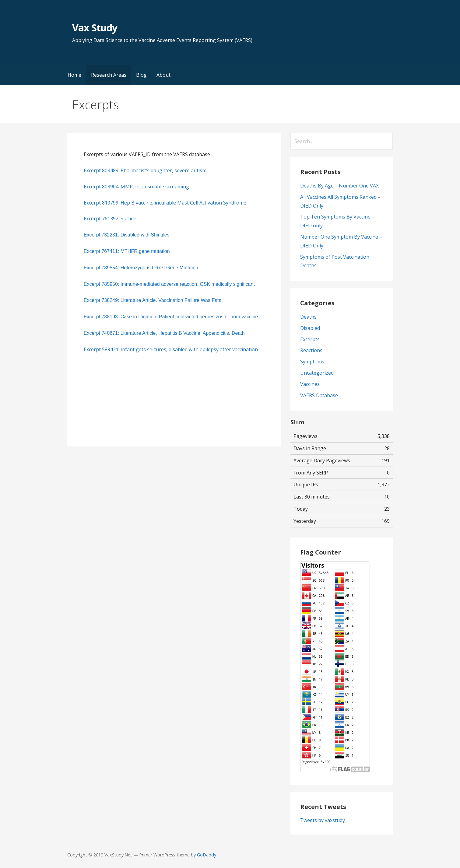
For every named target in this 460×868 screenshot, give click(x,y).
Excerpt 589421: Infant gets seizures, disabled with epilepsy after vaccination (171, 349)
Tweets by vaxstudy (323, 820)
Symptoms (312, 362)
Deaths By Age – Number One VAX (339, 186)
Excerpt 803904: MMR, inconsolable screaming (136, 187)
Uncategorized (317, 373)
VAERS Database (319, 395)
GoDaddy (207, 855)
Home (74, 75)
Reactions (311, 350)
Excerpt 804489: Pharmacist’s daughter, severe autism (145, 170)
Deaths (308, 317)
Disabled (310, 328)
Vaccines (310, 384)
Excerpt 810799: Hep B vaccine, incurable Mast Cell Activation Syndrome (165, 203)
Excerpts (310, 339)
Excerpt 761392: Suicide (110, 219)
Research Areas (109, 75)
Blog (141, 75)
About (163, 75)
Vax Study (95, 28)
